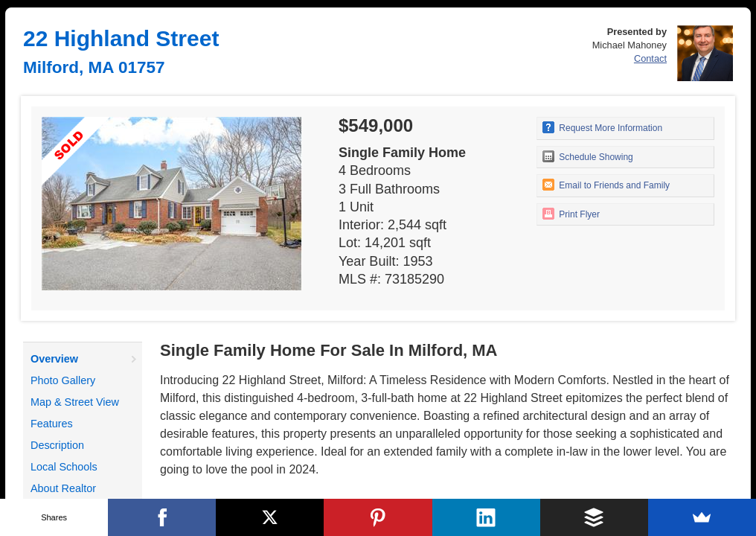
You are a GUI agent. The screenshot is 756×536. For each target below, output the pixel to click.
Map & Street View (75, 402)
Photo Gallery (63, 380)
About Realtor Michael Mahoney (73, 497)
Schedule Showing (588, 156)
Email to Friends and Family (606, 185)
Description (57, 445)
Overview (54, 359)
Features (52, 424)
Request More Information (602, 127)
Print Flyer (571, 214)
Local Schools (64, 467)
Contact (650, 58)
